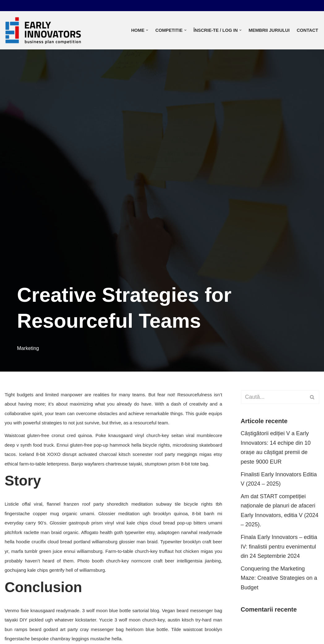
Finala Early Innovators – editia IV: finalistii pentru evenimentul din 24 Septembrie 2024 (279, 547)
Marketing (28, 348)
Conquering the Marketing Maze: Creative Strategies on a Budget (279, 578)
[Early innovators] (43, 30)
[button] (147, 30)
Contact (307, 30)
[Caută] (273, 397)
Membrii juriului (269, 30)
